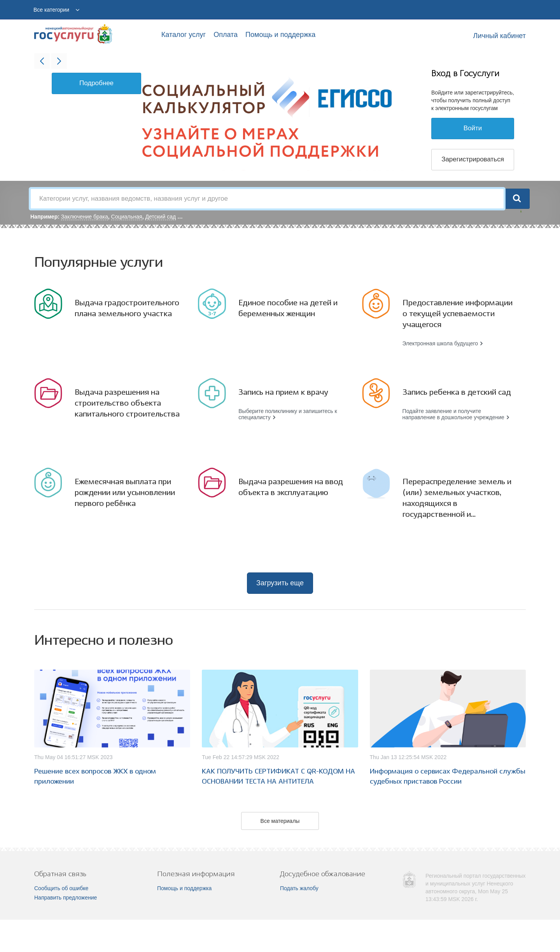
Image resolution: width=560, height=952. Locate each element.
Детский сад (160, 217)
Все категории (51, 10)
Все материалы (280, 821)
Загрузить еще (280, 583)
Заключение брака (85, 217)
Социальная (127, 217)
